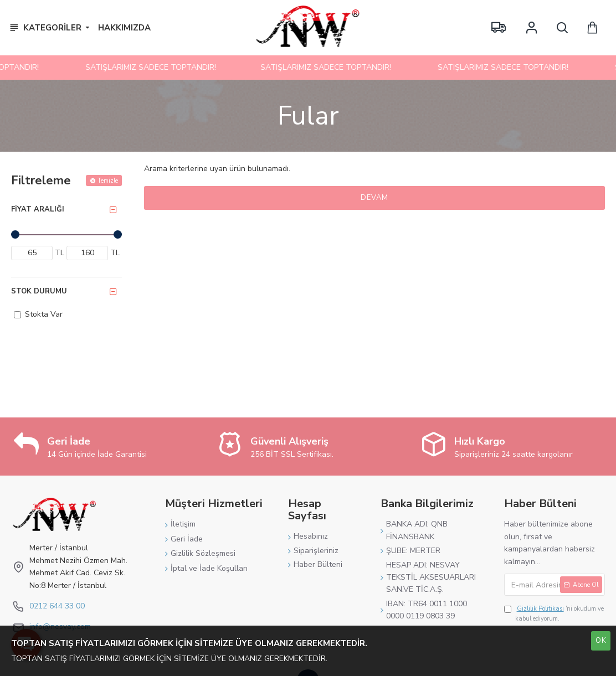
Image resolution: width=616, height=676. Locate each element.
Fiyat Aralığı (38, 209)
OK (601, 641)
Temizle (108, 181)
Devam (374, 198)
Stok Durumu (39, 291)
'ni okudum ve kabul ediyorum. (554, 613)
